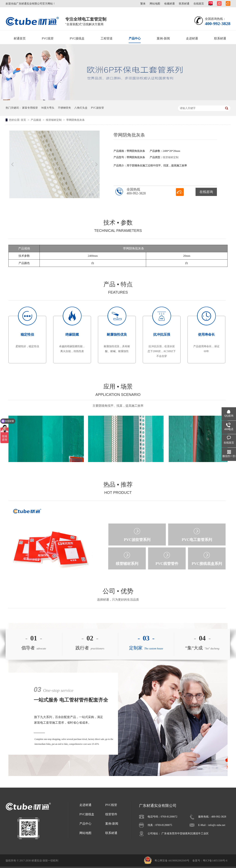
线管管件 (111, 814)
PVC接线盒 (77, 38)
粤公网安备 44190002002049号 (172, 861)
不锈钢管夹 (64, 108)
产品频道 (36, 120)
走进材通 (192, 38)
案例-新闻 (163, 38)
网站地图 (155, 4)
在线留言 (199, 4)
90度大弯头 (48, 108)
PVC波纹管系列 (137, 540)
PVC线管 (48, 38)
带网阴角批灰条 (75, 120)
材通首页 (20, 38)
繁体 (143, 4)
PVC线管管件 (167, 564)
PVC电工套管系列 (197, 540)
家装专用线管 (30, 108)
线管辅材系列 (127, 564)
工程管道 (107, 38)
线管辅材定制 (54, 120)
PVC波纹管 (97, 108)
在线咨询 (206, 192)
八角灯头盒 (81, 108)
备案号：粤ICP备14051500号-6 (210, 861)
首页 (24, 120)
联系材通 (184, 4)
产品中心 (135, 38)
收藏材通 (170, 4)
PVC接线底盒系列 (207, 564)
